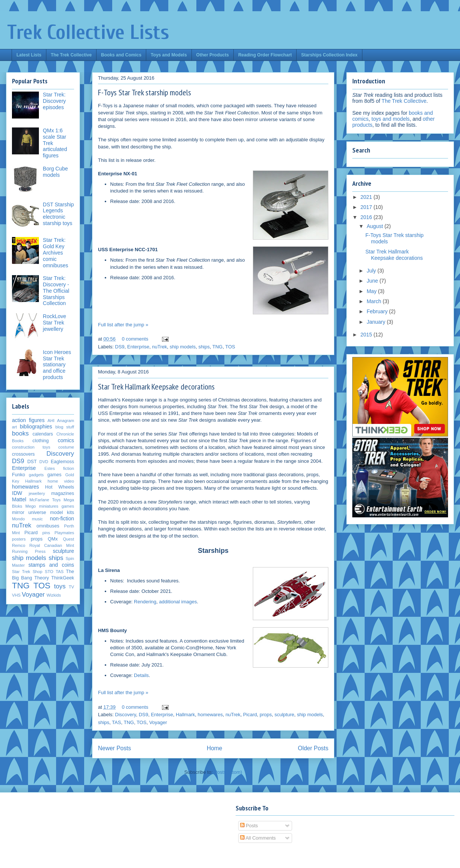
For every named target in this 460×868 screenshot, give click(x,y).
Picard (250, 715)
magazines (63, 493)
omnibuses (48, 526)
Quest (68, 539)
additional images (178, 602)
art (14, 427)
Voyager (158, 722)
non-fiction (62, 518)
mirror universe (29, 513)
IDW (17, 493)
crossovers (23, 454)
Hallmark (185, 715)
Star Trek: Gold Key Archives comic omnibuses (56, 253)
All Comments (258, 838)
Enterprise (138, 347)
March (375, 301)
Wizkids (54, 595)
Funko (19, 475)
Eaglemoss (62, 462)
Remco (19, 545)
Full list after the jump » (123, 325)
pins (46, 533)
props (266, 715)
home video (61, 481)
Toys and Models (169, 55)
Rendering (145, 602)
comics (66, 440)
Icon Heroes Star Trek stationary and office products (57, 365)
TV (71, 587)
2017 (367, 207)
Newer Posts (114, 748)
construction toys (31, 447)
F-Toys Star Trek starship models (145, 92)
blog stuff (65, 427)
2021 (367, 197)
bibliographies (36, 427)
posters (19, 539)
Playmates (64, 533)
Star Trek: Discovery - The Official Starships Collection (56, 291)
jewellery (37, 493)
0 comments (135, 339)
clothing (41, 441)
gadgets (36, 475)
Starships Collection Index (329, 55)
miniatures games (56, 506)
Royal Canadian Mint (52, 545)
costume (66, 447)
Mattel (19, 499)
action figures (28, 420)
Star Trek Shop (27, 572)
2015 (367, 335)
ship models (183, 347)
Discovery (126, 715)
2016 (367, 217)
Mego (31, 506)
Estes (50, 468)
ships (204, 347)
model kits (62, 513)
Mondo (18, 519)
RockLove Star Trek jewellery (55, 323)
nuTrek (160, 347)
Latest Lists (29, 55)
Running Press (29, 551)
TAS (116, 722)
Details (141, 675)
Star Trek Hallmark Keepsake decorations (156, 387)
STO (49, 572)
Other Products (213, 55)
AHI (51, 421)
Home (215, 748)
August (375, 226)
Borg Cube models (56, 172)
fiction (69, 468)
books (20, 433)
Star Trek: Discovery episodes (54, 101)
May (372, 291)
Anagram (66, 421)
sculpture (284, 715)
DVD (44, 462)
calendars (43, 434)
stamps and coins (51, 565)
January (377, 322)
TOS (230, 347)
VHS (16, 595)
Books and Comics (121, 55)
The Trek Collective (71, 55)
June (373, 281)
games (55, 475)
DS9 (120, 347)
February (378, 311)
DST (32, 462)
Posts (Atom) (228, 772)
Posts (249, 826)
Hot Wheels (60, 487)
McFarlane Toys (45, 500)
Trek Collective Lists (88, 32)
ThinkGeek (63, 578)
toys (60, 586)
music (37, 519)
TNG (217, 347)
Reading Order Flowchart (265, 55)
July (372, 271)
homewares (210, 715)
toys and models (390, 119)
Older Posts (313, 748)
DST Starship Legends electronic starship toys (59, 214)
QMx (53, 539)
